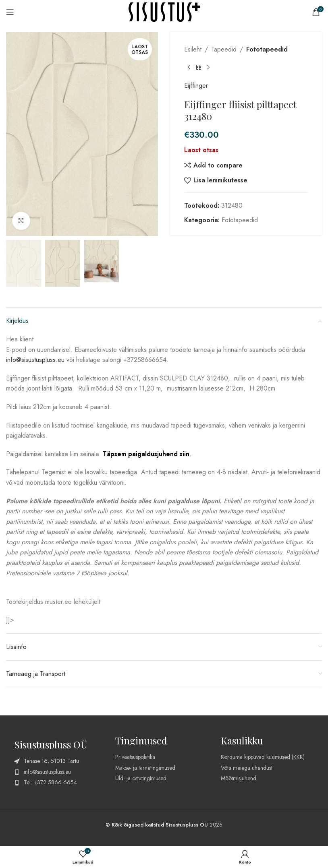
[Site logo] (164, 11)
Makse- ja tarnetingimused (145, 768)
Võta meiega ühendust (247, 768)
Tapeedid (224, 49)
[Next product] (208, 68)
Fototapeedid (267, 49)
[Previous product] (189, 68)
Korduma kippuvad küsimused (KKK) (263, 757)
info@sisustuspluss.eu (35, 360)
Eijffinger (196, 86)
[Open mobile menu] (12, 12)
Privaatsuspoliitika (135, 757)
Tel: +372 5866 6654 (50, 782)
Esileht (193, 49)
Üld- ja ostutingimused (141, 778)
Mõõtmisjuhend (239, 778)
